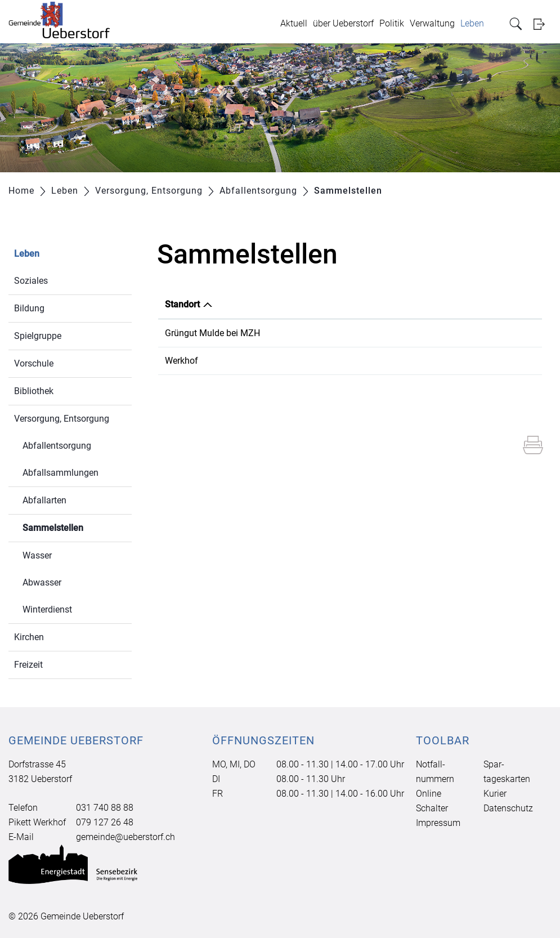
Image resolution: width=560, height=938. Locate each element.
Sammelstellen (77, 527)
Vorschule (34, 363)
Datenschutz (508, 808)
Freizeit (28, 665)
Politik (392, 23)
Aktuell (294, 23)
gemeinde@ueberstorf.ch (126, 837)
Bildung (29, 308)
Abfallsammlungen (61, 473)
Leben (472, 23)
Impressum (438, 823)
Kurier (495, 794)
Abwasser (42, 582)
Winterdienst (47, 609)
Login (543, 24)
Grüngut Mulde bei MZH (212, 333)
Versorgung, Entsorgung (62, 419)
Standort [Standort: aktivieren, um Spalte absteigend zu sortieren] (182, 304)
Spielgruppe (38, 336)
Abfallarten (44, 500)
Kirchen (29, 637)
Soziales (31, 281)
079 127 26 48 (105, 822)
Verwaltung (432, 23)
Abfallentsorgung (57, 446)
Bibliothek (34, 391)
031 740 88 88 (105, 808)
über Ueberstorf (343, 23)
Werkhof (182, 361)
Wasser (37, 555)
